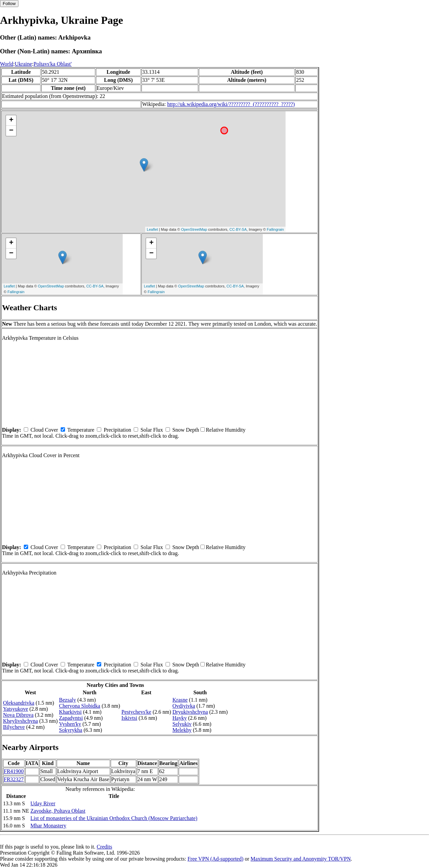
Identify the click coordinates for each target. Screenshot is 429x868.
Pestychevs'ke (136, 712)
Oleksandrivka (19, 703)
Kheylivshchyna (20, 721)
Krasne (180, 700)
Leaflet (152, 229)
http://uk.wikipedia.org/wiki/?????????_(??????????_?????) (231, 104)
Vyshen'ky (70, 724)
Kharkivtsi (70, 712)
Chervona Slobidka (80, 706)
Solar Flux (152, 430)
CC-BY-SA (238, 229)
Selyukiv (182, 724)
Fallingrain (275, 229)
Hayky (180, 718)
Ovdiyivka (184, 706)
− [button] (11, 131)
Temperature (81, 430)
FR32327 (14, 779)
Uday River (43, 803)
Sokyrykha (71, 730)
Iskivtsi (129, 718)
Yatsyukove (16, 709)
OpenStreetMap (194, 229)
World (7, 64)
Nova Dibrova (18, 715)
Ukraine (23, 64)
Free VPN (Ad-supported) (215, 859)
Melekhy (182, 730)
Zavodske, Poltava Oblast (58, 811)
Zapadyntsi (71, 718)
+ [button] (11, 120)
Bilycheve (14, 727)
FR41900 (14, 771)
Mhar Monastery (48, 826)
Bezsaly (68, 700)
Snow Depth (186, 430)
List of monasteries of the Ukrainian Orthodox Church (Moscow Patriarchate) (114, 818)
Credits (104, 847)
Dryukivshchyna (190, 712)
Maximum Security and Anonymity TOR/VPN (301, 859)
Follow (9, 4)
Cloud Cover (44, 430)
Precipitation (117, 430)
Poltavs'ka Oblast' (53, 64)
